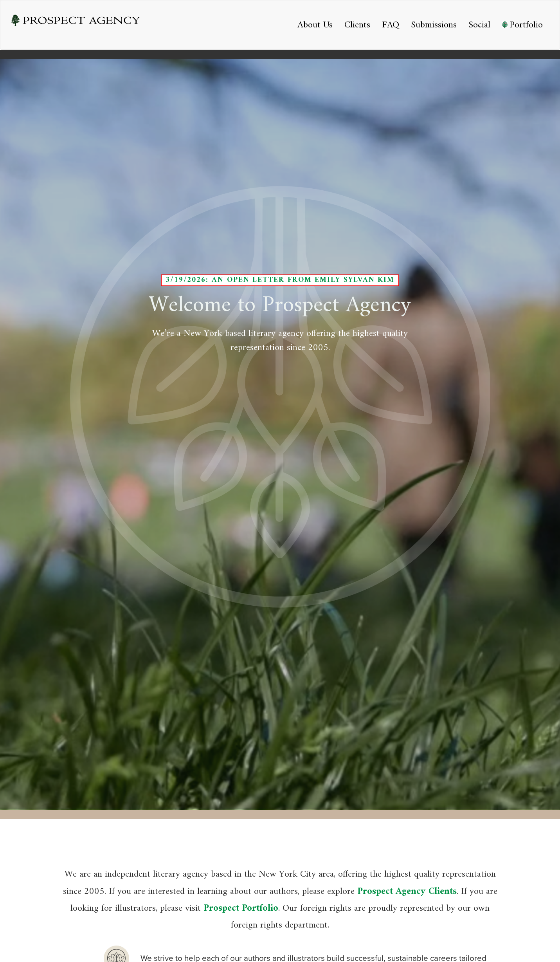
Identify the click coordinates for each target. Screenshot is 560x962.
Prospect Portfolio (241, 908)
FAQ (391, 25)
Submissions (434, 25)
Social (479, 25)
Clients (357, 25)
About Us (315, 25)
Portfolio (522, 25)
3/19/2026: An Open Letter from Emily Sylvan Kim (280, 280)
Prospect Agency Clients (407, 892)
